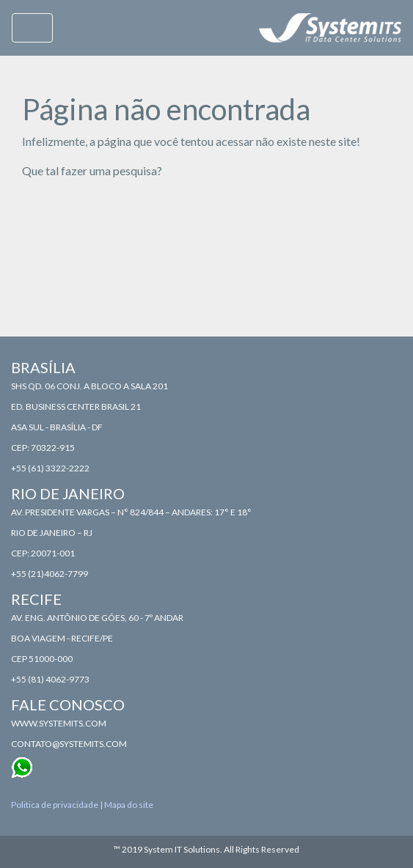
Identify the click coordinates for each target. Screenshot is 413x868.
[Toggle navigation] (32, 28)
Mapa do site (129, 805)
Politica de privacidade (55, 805)
